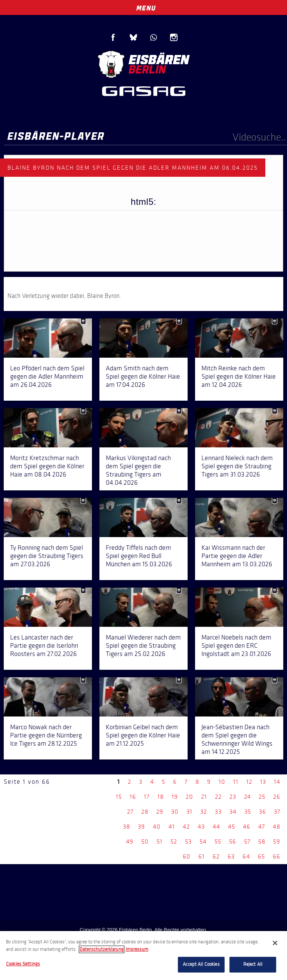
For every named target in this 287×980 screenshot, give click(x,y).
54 (203, 842)
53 (188, 842)
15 (119, 797)
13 (263, 782)
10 (222, 782)
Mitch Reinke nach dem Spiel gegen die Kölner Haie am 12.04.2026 (239, 376)
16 (133, 797)
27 (130, 812)
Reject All (253, 964)
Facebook (113, 37)
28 (145, 812)
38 (126, 827)
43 (201, 827)
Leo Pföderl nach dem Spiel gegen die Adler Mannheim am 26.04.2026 (47, 376)
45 (232, 827)
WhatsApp (154, 37)
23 (233, 797)
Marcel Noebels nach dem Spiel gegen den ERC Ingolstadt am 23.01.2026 (236, 645)
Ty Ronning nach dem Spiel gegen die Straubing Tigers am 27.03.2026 (47, 556)
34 (233, 812)
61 (202, 856)
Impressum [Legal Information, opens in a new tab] (137, 949)
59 (277, 842)
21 (204, 797)
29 (160, 812)
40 (157, 827)
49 (130, 842)
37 (277, 812)
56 (233, 842)
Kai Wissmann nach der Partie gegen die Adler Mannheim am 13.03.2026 (237, 556)
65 (261, 856)
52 (174, 842)
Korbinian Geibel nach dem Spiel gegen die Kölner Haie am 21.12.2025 (143, 735)
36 (263, 812)
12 (249, 782)
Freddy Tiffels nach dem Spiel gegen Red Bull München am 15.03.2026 (139, 556)
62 (216, 856)
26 (277, 797)
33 (218, 812)
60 (187, 856)
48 (277, 827)
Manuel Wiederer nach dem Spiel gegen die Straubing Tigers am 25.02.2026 (143, 645)
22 (218, 797)
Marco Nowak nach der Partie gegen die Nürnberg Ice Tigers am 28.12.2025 (46, 735)
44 (216, 827)
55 (218, 842)
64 (246, 856)
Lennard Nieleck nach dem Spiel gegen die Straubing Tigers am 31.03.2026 (237, 466)
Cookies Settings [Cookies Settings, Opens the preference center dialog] (23, 964)
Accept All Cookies (201, 964)
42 (186, 827)
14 (277, 782)
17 (147, 797)
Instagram (174, 37)
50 (145, 842)
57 (247, 842)
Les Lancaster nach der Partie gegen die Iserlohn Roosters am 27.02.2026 (44, 645)
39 (141, 827)
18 (161, 797)
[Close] (275, 943)
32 (204, 812)
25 (262, 797)
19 (175, 797)
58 (262, 842)
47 (262, 827)
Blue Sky (133, 37)
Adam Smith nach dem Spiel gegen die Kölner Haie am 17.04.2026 (143, 376)
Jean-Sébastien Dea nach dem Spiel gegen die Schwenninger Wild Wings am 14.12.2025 (237, 739)
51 (160, 842)
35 (248, 812)
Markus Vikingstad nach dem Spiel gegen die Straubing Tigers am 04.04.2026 (138, 470)
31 (189, 812)
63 (231, 856)
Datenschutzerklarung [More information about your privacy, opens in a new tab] (102, 949)
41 (172, 827)
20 (189, 797)
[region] (143, 956)
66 (277, 856)
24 (247, 797)
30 (175, 812)
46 (247, 827)
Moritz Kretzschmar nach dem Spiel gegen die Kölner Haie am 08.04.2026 (47, 466)
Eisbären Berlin (143, 63)
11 (236, 782)
